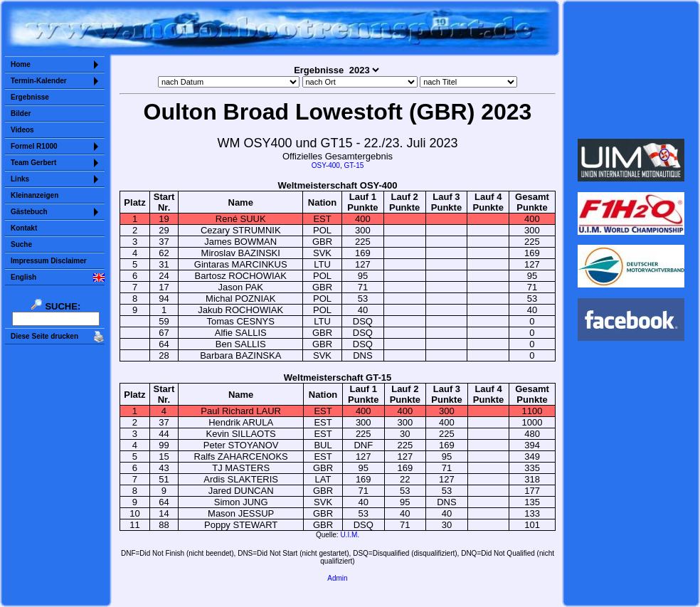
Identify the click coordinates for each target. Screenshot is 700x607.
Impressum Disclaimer (49, 261)
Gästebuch (29, 212)
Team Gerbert (33, 163)
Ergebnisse (30, 97)
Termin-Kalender (39, 81)
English (23, 277)
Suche (21, 244)
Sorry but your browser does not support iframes (631, 70)
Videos (22, 130)
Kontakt (24, 228)
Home (21, 64)
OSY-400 (326, 165)
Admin (337, 578)
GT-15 (354, 165)
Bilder (21, 114)
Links (20, 179)
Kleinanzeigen (35, 195)
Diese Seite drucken (44, 336)
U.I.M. (350, 535)
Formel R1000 (34, 146)
